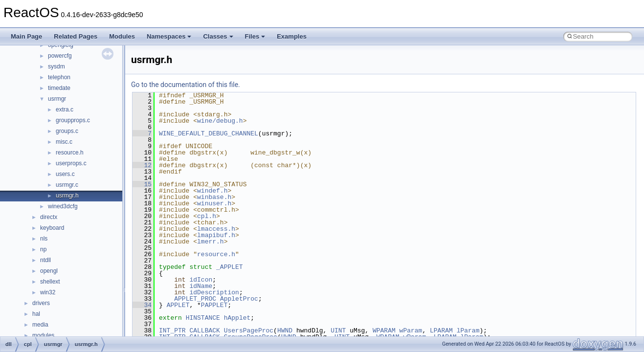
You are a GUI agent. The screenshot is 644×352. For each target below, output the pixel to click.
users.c (65, 174)
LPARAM (441, 330)
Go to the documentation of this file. (186, 85)
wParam (411, 330)
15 (142, 184)
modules (43, 335)
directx (49, 217)
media (40, 325)
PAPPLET (214, 305)
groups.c (67, 131)
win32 (48, 292)
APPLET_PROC (195, 299)
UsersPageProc (249, 330)
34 (142, 305)
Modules (122, 36)
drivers (41, 303)
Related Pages (76, 36)
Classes (218, 36)
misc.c (64, 142)
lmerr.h (211, 242)
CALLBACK (204, 330)
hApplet (237, 318)
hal (36, 314)
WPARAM (384, 330)
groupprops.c (73, 120)
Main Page (26, 36)
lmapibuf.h (216, 235)
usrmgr (57, 99)
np (43, 249)
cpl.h (207, 216)
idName (201, 286)
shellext (50, 282)
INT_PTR (172, 330)
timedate (59, 88)
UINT (338, 330)
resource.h (70, 153)
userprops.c (71, 163)
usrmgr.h (67, 196)
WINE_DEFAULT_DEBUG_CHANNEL (209, 133)
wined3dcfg (63, 206)
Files (255, 36)
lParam (468, 330)
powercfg (60, 56)
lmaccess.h (216, 229)
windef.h (212, 191)
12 (142, 165)
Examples (292, 36)
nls (44, 239)
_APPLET (230, 267)
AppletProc (239, 299)
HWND (285, 330)
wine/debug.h (220, 121)
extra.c (65, 110)
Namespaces (169, 36)
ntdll (45, 260)
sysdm (56, 66)
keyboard (52, 228)
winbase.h (214, 197)
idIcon (201, 280)
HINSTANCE (203, 318)
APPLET (178, 305)
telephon (59, 77)
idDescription (214, 292)
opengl (49, 271)
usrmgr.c (67, 185)
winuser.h (214, 203)
